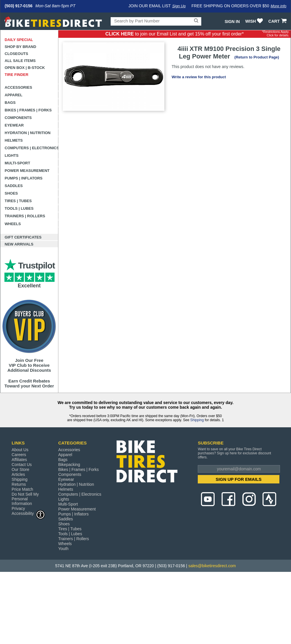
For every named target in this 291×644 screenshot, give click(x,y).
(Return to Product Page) (257, 57)
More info (279, 6)
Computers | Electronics (32, 148)
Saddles (14, 186)
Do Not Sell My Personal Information (25, 499)
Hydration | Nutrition (28, 133)
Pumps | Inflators (24, 178)
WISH (255, 21)
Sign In (232, 22)
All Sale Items (20, 61)
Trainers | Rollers (25, 216)
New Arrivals (19, 244)
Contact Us (22, 465)
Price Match (22, 489)
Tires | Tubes (18, 201)
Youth (63, 549)
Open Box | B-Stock (25, 68)
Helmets (14, 140)
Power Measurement (27, 171)
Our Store (20, 469)
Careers (19, 455)
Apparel (14, 95)
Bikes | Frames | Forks (28, 110)
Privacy (18, 508)
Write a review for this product (199, 77)
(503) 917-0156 (19, 6)
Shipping (197, 420)
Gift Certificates (23, 237)
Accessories (18, 87)
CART (278, 21)
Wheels (13, 224)
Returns (19, 484)
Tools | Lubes (19, 208)
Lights (12, 155)
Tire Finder (17, 75)
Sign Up (179, 6)
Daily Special (19, 40)
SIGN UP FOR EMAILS (239, 479)
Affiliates (19, 460)
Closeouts (16, 54)
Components (18, 118)
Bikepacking (69, 465)
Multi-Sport (17, 163)
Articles (18, 474)
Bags (10, 103)
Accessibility (28, 513)
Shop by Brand (20, 47)
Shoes (11, 193)
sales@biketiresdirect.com (212, 566)
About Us (20, 450)
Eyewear (14, 125)
